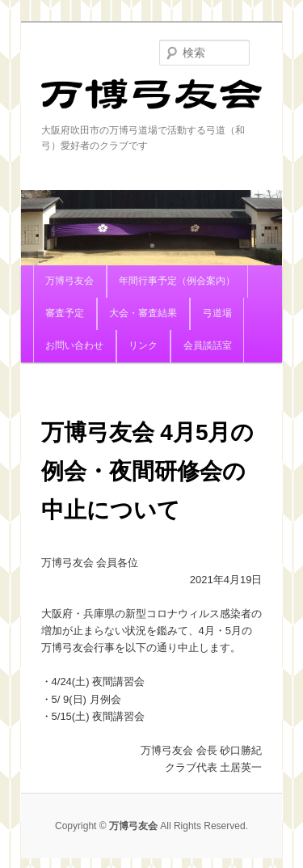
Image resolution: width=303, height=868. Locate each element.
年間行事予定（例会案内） (177, 281)
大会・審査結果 (143, 313)
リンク (143, 345)
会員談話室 (208, 345)
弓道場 (217, 313)
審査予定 (65, 313)
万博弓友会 (152, 101)
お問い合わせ (74, 345)
